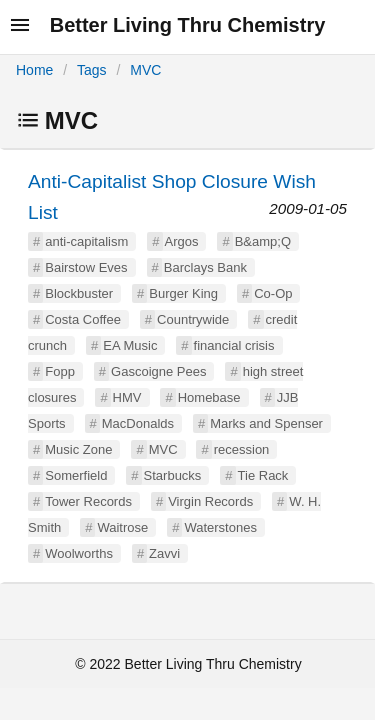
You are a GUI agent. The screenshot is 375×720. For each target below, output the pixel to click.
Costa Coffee (83, 319)
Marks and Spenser (266, 423)
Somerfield (76, 475)
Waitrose (122, 527)
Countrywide (193, 319)
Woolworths (79, 553)
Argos (182, 241)
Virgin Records (210, 501)
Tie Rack (263, 475)
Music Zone (78, 449)
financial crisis (234, 345)
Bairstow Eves (86, 267)
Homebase (209, 397)
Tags (92, 70)
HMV (127, 397)
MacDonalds (138, 423)
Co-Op (273, 293)
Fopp (60, 371)
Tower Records (88, 501)
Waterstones (220, 527)
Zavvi (164, 553)
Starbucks (173, 475)
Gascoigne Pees (158, 371)
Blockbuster (79, 293)
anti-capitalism (86, 241)
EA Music (130, 345)
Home (34, 70)
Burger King (183, 293)
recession (242, 449)
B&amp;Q (263, 241)
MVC (145, 70)
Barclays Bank (205, 267)
